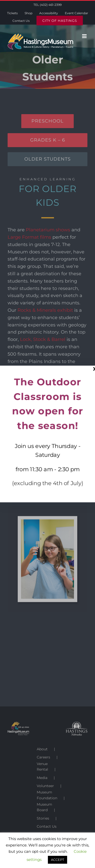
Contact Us (47, 826)
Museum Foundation (47, 795)
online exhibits (63, 454)
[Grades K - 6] (48, 140)
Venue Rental (42, 767)
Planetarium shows (48, 230)
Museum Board (44, 807)
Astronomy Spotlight (31, 403)
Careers (43, 757)
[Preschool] (48, 121)
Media (42, 778)
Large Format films (29, 237)
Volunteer (45, 786)
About (42, 749)
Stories (43, 818)
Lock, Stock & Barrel (43, 339)
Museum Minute (66, 440)
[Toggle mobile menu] (85, 36)
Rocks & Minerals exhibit (45, 310)
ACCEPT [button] (58, 860)
